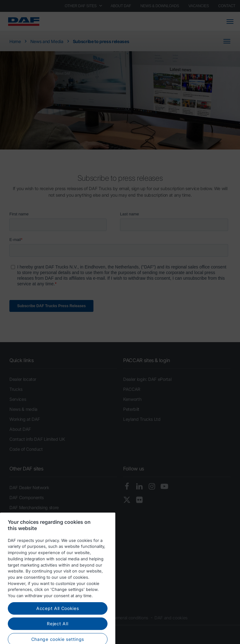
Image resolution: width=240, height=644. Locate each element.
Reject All (57, 632)
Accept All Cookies (58, 616)
